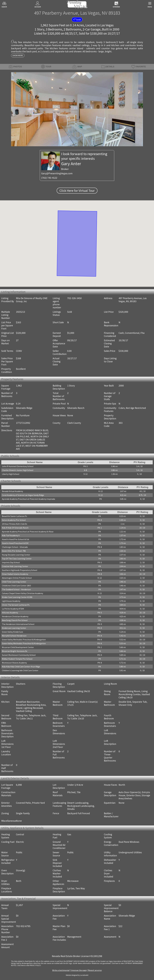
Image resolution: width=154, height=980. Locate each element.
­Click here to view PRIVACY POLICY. (29, 965)
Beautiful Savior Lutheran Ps (14, 516)
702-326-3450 (74, 298)
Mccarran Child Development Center (18, 647)
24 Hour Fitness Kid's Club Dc (15, 524)
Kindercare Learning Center (14, 628)
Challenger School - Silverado (15, 547)
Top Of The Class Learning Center (17, 559)
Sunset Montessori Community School (19, 655)
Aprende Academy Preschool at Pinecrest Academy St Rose (28, 532)
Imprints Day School (11, 562)
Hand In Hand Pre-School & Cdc (16, 539)
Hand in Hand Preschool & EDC (15, 543)
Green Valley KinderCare (12, 632)
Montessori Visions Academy (14, 663)
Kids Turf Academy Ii (11, 535)
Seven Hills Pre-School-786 (14, 551)
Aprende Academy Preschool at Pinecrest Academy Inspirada (28, 499)
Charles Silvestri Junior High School (18, 470)
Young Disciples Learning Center (16, 555)
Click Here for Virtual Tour (77, 191)
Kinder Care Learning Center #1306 (17, 597)
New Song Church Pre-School (15, 620)
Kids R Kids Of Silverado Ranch (15, 528)
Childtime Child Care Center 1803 (16, 586)
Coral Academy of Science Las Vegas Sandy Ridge (23, 495)
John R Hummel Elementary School (18, 466)
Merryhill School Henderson (14, 636)
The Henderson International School (18, 624)
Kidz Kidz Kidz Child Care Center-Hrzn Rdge (21, 667)
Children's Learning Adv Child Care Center (20, 670)
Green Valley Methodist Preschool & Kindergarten (24, 640)
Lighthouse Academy (11, 601)
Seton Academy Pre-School (14, 520)
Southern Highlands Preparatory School (20, 570)
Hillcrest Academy (10, 613)
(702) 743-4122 (49, 178)
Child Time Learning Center (14, 582)
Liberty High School (11, 474)
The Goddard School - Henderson (16, 589)
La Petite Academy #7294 (13, 609)
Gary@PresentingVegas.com (57, 173)
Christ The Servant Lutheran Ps (16, 605)
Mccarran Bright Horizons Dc (15, 651)
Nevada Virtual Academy (12, 491)
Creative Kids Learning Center (15, 566)
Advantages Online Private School (17, 578)
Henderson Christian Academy (15, 616)
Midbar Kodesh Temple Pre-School (17, 659)
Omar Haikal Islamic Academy (15, 574)
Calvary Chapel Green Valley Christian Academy (22, 593)
